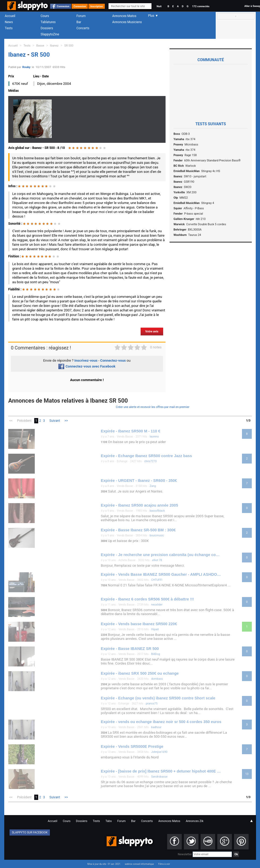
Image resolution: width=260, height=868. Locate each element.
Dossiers (47, 28)
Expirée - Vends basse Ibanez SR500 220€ (139, 624)
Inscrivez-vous (86, 360)
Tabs (109, 821)
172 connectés (201, 6)
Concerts (83, 28)
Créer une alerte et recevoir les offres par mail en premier (153, 407)
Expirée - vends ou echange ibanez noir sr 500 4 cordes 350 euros (161, 722)
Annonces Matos (124, 16)
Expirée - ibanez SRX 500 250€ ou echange (140, 673)
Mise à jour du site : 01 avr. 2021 (104, 864)
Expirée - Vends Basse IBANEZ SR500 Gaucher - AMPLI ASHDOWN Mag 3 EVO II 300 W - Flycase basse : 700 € (161, 574)
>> (66, 421)
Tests (9, 28)
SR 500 (69, 46)
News (9, 22)
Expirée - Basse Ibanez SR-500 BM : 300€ (138, 530)
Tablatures (48, 22)
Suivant (55, 421)
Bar (79, 22)
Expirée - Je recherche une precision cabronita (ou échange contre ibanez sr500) (161, 555)
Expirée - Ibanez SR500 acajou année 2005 (139, 505)
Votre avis (152, 331)
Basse (40, 46)
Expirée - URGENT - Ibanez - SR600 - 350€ (139, 481)
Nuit (159, 6)
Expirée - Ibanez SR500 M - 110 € (131, 431)
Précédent (24, 421)
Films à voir (164, 864)
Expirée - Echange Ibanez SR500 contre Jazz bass (146, 456)
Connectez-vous (113, 360)
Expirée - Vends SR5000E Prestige (132, 746)
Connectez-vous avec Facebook (87, 366)
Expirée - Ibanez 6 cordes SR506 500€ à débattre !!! (147, 599)
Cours (45, 16)
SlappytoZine (50, 34)
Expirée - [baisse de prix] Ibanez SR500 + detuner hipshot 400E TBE (161, 771)
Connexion (63, 6)
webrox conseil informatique (139, 864)
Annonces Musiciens (127, 22)
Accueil (10, 16)
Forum (81, 16)
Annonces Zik (195, 821)
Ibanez (54, 46)
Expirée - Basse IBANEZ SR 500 (130, 649)
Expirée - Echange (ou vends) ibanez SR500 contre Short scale (158, 698)
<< (11, 421)
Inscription (97, 6)
